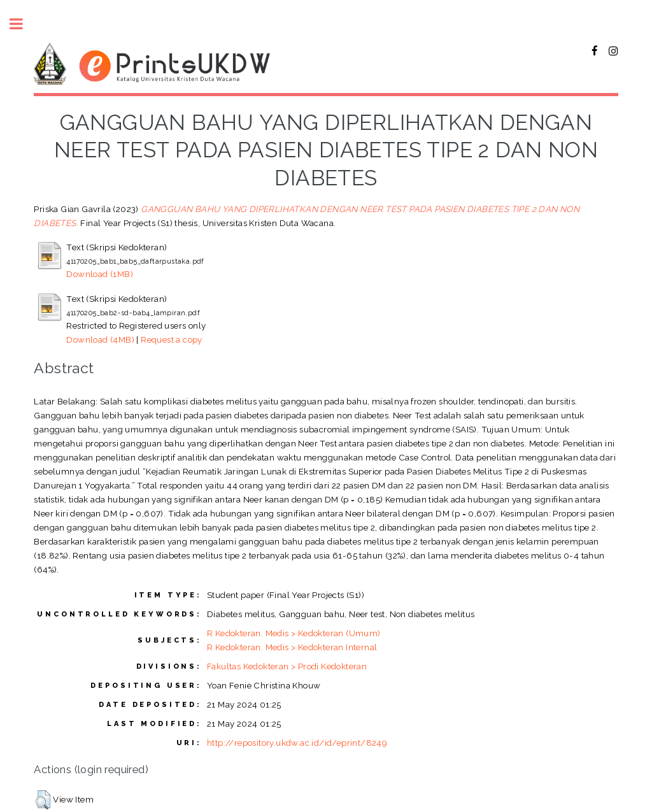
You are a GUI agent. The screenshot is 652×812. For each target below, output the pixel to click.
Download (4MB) (100, 339)
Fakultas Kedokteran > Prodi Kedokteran (287, 666)
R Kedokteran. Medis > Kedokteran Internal (292, 647)
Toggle (23, 24)
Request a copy (172, 339)
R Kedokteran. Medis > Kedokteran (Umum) (294, 633)
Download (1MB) (100, 274)
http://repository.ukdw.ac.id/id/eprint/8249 (297, 743)
